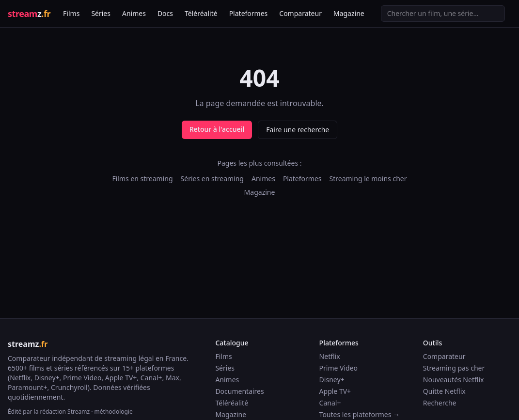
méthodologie (114, 412)
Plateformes (249, 13)
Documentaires (239, 391)
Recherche (440, 403)
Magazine (349, 13)
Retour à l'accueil (217, 129)
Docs (165, 13)
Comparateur (300, 13)
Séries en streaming (212, 179)
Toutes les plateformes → (360, 414)
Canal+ (330, 403)
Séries (101, 13)
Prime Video (338, 368)
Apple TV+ (335, 391)
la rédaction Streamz (62, 412)
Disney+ (332, 380)
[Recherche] (443, 14)
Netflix (330, 356)
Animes (134, 13)
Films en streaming (142, 179)
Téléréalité (201, 13)
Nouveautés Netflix (454, 380)
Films (71, 13)
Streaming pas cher (454, 368)
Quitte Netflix (444, 391)
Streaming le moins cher (368, 179)
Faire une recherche (298, 130)
